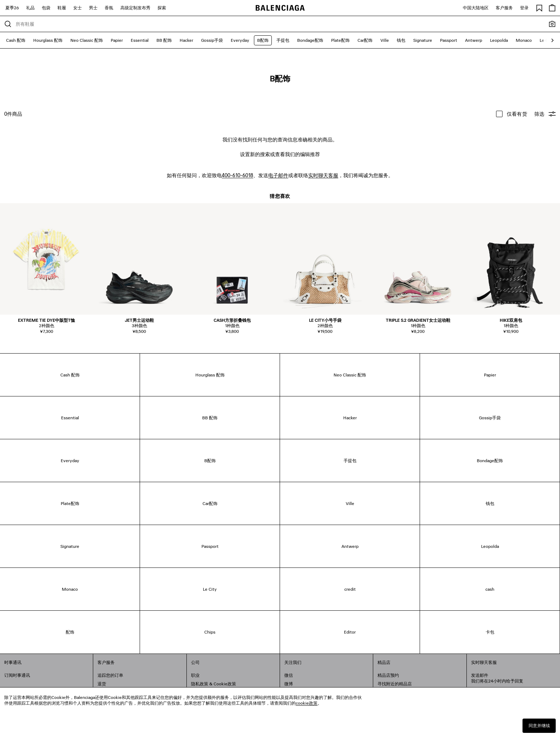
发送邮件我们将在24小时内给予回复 (497, 678)
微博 (289, 684)
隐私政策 (200, 684)
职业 (195, 675)
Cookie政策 (225, 684)
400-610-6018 (237, 175)
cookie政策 (307, 703)
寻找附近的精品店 (395, 684)
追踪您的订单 (110, 675)
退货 (102, 684)
